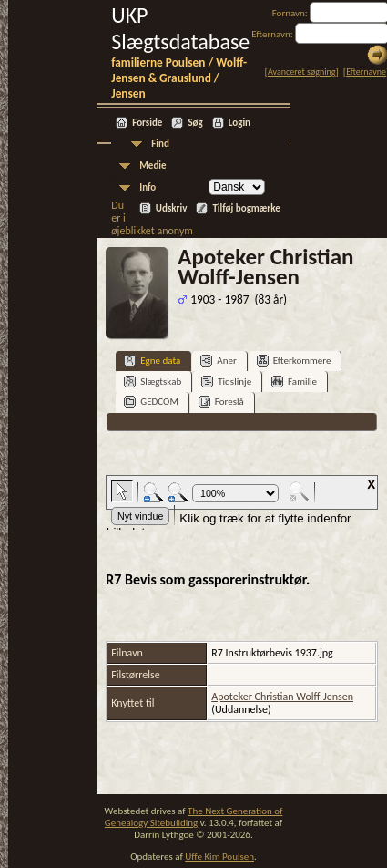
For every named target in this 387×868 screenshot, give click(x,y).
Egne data (152, 361)
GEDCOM (151, 402)
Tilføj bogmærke (246, 208)
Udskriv (172, 208)
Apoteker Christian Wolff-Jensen (282, 697)
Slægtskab (153, 382)
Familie (294, 382)
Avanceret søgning (302, 72)
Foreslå (221, 402)
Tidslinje (226, 382)
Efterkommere (294, 361)
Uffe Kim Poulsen (219, 857)
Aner (218, 361)
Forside (147, 123)
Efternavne (366, 72)
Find (160, 144)
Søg (195, 123)
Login (239, 123)
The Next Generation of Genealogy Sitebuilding (194, 817)
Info (148, 187)
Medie (153, 165)
